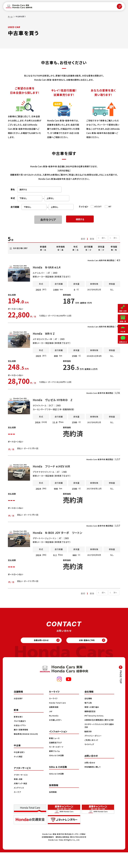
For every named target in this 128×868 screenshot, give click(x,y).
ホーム (10, 16)
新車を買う (19, 732)
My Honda (54, 731)
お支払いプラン (20, 741)
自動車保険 (54, 723)
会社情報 (88, 714)
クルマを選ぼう (20, 737)
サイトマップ (90, 763)
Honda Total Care (58, 718)
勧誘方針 (88, 750)
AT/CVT (98, 207)
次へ (115, 238)
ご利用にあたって (92, 759)
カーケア (18, 808)
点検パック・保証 (21, 799)
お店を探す (19, 714)
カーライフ (54, 714)
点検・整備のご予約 (89, 655)
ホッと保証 (19, 772)
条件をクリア (48, 220)
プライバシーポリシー (94, 754)
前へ (102, 238)
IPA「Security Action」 (95, 731)
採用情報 (53, 808)
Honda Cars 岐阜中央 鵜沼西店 (99, 260)
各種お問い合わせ (39, 655)
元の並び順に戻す (21, 248)
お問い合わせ (90, 781)
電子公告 (88, 718)
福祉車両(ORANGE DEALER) (27, 750)
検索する (80, 220)
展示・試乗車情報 (21, 745)
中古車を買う (20, 768)
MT (110, 207)
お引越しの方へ (56, 736)
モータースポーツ (57, 762)
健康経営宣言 (90, 727)
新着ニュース (55, 754)
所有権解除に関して (93, 785)
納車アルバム (55, 767)
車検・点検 (18, 795)
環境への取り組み (92, 723)
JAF (51, 727)
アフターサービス (21, 790)
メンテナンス (19, 803)
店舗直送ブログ (56, 758)
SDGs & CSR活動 (57, 771)
